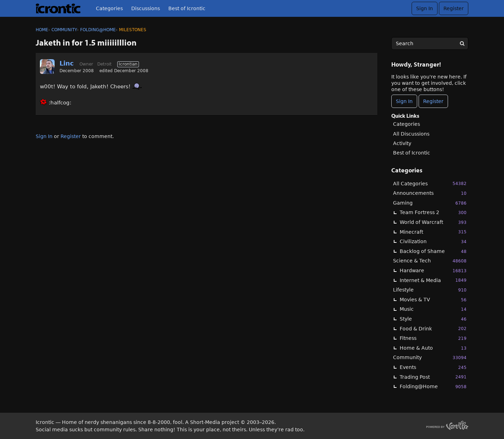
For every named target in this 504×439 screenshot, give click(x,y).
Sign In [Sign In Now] (404, 101)
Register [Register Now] (433, 101)
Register (454, 8)
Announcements (430, 193)
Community (430, 358)
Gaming (430, 203)
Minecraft (433, 232)
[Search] (462, 43)
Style (433, 319)
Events (433, 367)
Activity (402, 143)
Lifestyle (430, 290)
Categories (109, 8)
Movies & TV (433, 300)
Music (433, 309)
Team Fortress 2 (433, 212)
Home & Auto (433, 348)
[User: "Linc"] (47, 67)
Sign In (425, 8)
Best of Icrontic (187, 8)
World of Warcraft (433, 222)
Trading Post (433, 377)
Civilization (433, 242)
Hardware (433, 271)
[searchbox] (430, 43)
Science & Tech (430, 261)
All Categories (430, 183)
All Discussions (411, 134)
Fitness (433, 338)
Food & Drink (433, 328)
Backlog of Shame (433, 251)
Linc (67, 63)
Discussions (146, 8)
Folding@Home (433, 387)
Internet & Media (433, 280)
